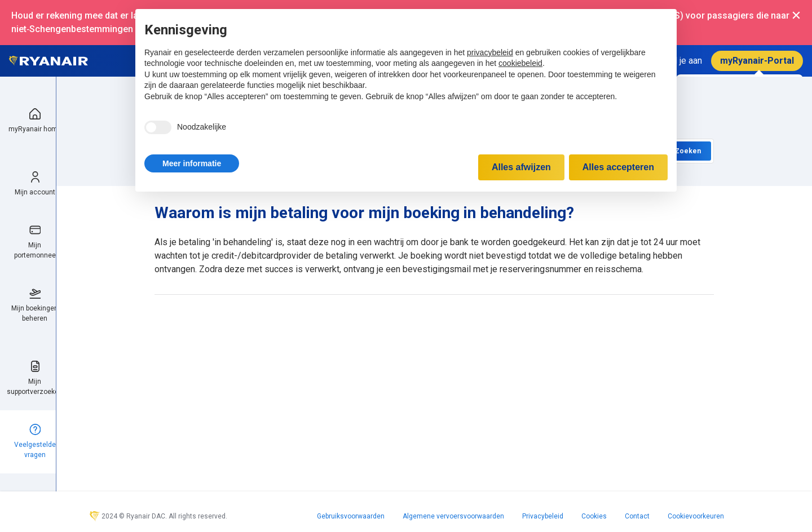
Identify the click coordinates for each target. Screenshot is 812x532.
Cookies (594, 516)
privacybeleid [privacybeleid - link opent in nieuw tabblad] (490, 52)
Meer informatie (192, 163)
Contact (637, 516)
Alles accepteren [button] (618, 167)
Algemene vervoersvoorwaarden (453, 516)
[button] (192, 163)
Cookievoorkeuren (696, 516)
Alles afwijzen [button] (521, 167)
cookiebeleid (520, 63)
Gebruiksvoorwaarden (351, 516)
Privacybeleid (543, 516)
